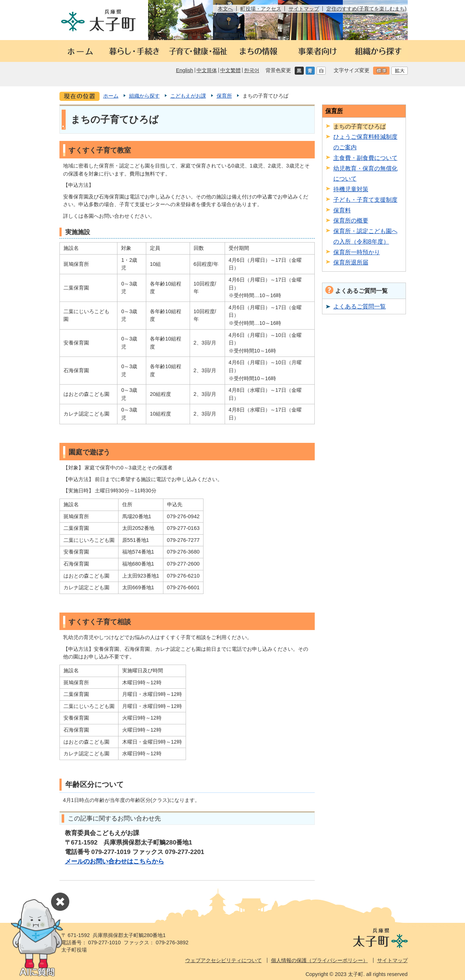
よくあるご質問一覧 (360, 306)
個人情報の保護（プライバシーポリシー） (319, 960)
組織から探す (144, 96)
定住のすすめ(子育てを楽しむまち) (367, 9)
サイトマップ (304, 9)
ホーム (111, 96)
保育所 (224, 96)
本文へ (225, 9)
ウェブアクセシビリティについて (224, 960)
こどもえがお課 (188, 96)
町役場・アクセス (261, 9)
